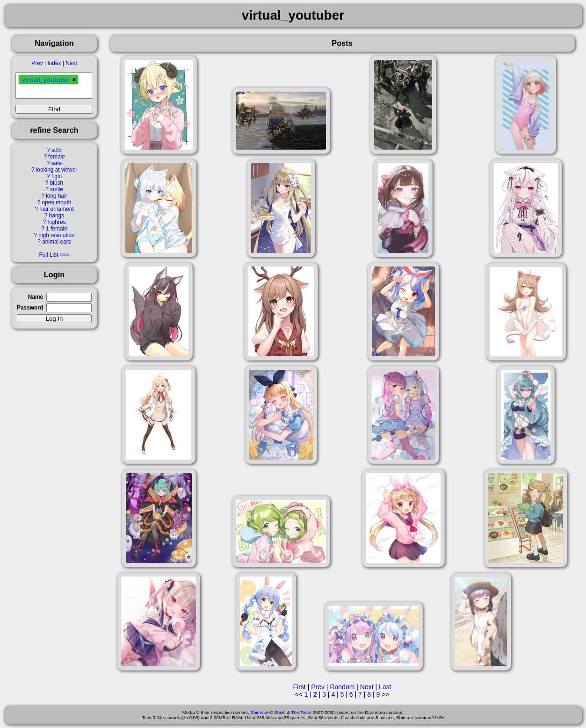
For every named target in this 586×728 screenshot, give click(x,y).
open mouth (57, 202)
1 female (57, 229)
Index (54, 63)
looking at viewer (57, 170)
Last (385, 687)
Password (30, 308)
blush (57, 183)
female (57, 157)
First (300, 687)
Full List (48, 255)
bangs (57, 216)
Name (36, 297)
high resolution (56, 235)
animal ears (56, 242)
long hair (57, 196)
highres (56, 222)
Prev (37, 63)
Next (71, 63)
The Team (301, 712)
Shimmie (259, 712)
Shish (280, 712)
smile (57, 189)
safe (57, 163)
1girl (57, 176)
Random (342, 687)
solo (57, 150)
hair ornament (56, 209)
